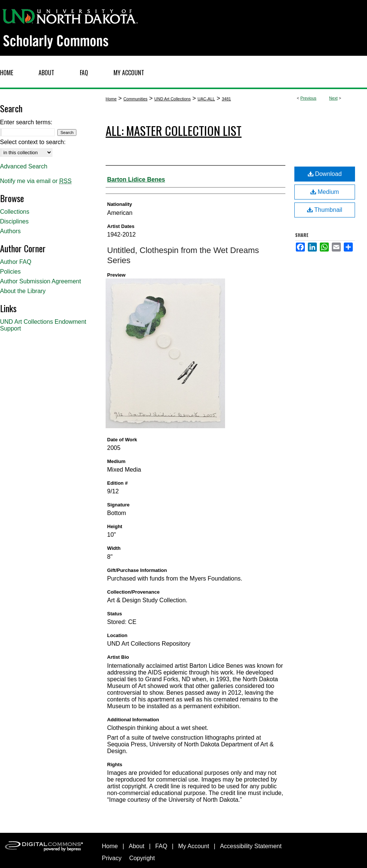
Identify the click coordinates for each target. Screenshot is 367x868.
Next (333, 98)
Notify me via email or (36, 181)
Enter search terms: (26, 122)
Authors (10, 231)
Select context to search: (33, 142)
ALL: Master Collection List (174, 130)
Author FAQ (16, 262)
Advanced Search (24, 166)
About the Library (23, 291)
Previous (308, 98)
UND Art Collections (172, 99)
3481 (226, 99)
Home (111, 99)
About (137, 846)
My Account (194, 846)
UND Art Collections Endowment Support (43, 325)
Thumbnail (325, 210)
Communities (136, 99)
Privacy (112, 858)
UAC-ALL (206, 99)
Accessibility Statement (251, 846)
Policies (10, 272)
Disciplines (14, 221)
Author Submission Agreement (40, 281)
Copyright (142, 858)
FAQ (161, 846)
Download (325, 174)
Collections (15, 212)
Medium (325, 192)
